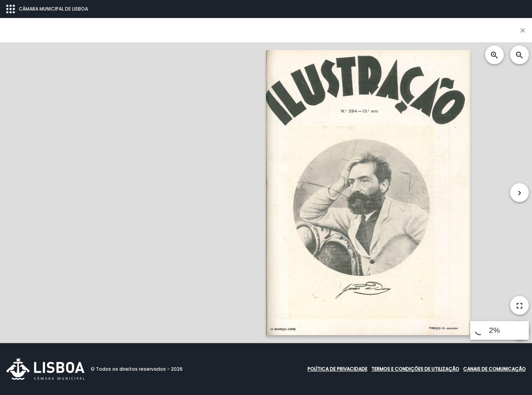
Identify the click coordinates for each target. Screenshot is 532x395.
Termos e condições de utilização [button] (415, 369)
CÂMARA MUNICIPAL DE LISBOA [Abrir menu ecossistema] (47, 9)
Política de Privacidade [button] (337, 369)
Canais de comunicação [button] (494, 369)
